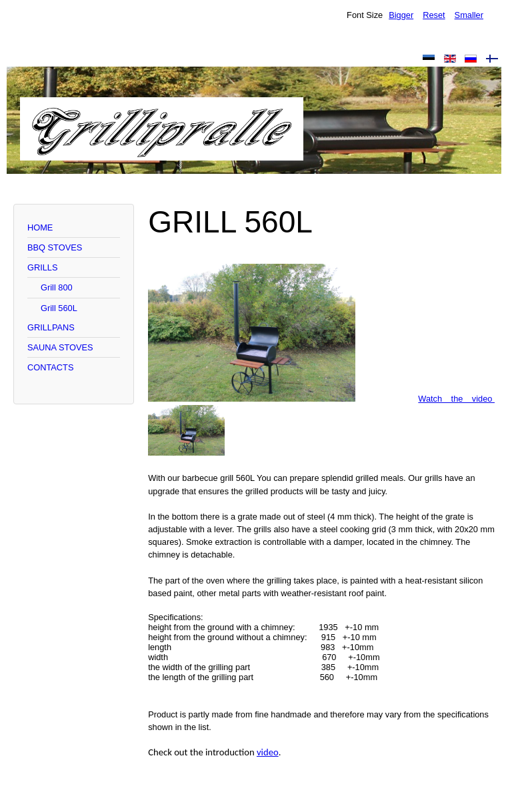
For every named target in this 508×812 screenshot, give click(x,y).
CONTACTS (50, 367)
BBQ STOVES (55, 247)
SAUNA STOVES (60, 347)
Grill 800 (57, 287)
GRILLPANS (51, 327)
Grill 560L (59, 308)
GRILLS (43, 267)
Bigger (401, 15)
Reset (434, 15)
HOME (40, 227)
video (268, 752)
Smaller (469, 15)
